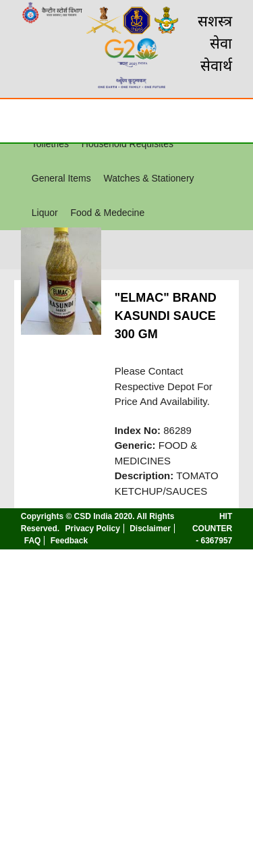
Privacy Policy (92, 528)
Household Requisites (128, 144)
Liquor (45, 213)
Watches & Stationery (148, 178)
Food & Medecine (107, 213)
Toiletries (50, 144)
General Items (61, 178)
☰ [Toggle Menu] (22, 120)
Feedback (69, 541)
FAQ (33, 541)
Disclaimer (150, 528)
